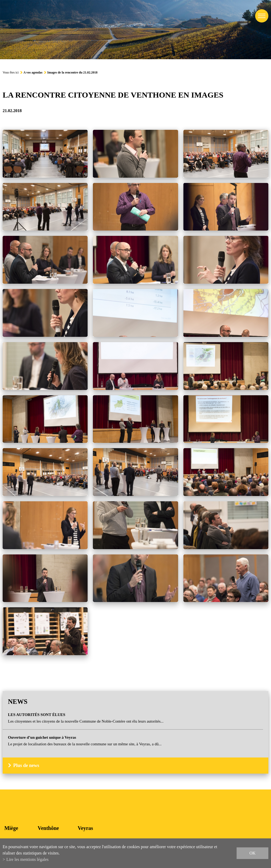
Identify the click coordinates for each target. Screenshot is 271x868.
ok (252, 853)
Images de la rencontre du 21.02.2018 (72, 72)
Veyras (85, 828)
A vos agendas (33, 72)
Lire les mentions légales (28, 859)
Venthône (48, 828)
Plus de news (26, 765)
